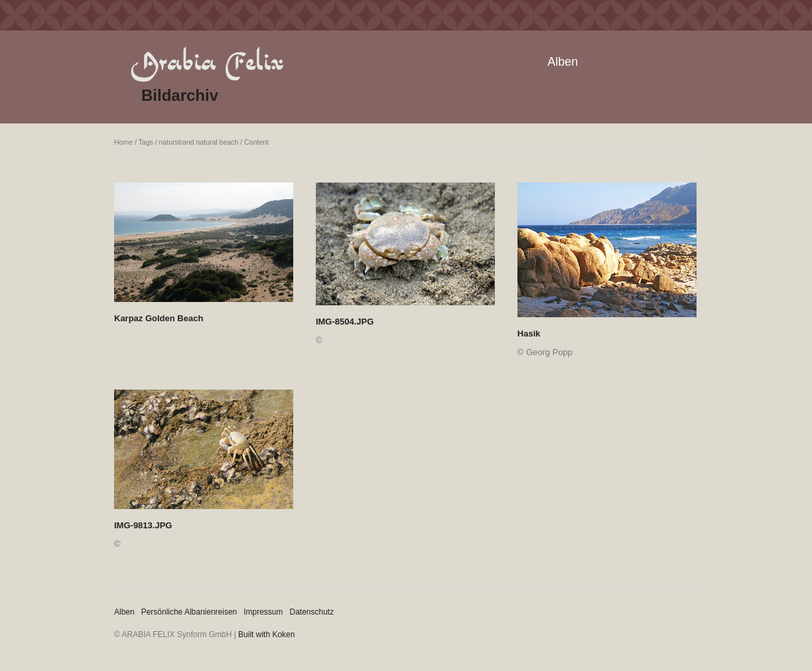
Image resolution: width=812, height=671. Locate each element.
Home (123, 142)
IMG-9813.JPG (143, 525)
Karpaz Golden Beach (159, 318)
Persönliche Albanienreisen (189, 612)
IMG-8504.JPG (345, 322)
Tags (146, 142)
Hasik (529, 334)
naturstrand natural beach (199, 142)
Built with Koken (266, 634)
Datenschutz (312, 612)
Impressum (263, 612)
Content (256, 142)
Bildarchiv (180, 95)
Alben (563, 62)
